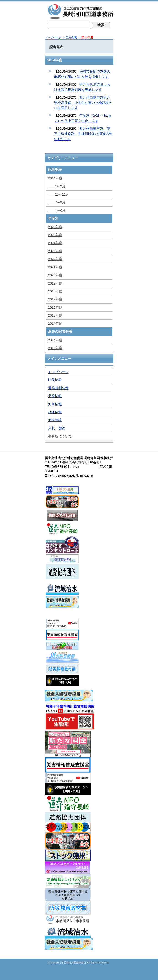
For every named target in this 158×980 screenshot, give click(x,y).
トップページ (56, 974)
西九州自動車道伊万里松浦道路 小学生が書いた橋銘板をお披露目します (83, 103)
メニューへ (79, 974)
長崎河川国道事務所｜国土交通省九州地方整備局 (81, 11)
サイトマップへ (102, 974)
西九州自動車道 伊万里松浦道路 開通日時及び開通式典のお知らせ (83, 134)
